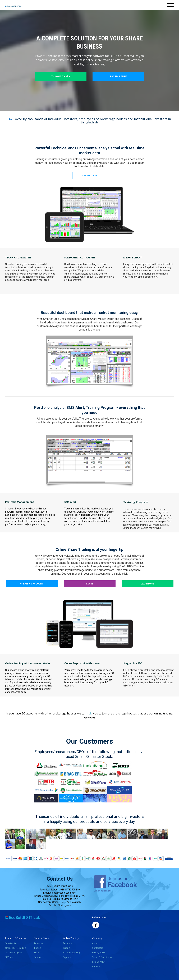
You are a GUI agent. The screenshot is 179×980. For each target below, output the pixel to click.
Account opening (72, 953)
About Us (97, 943)
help (90, 713)
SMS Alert (10, 957)
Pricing (38, 948)
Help (37, 953)
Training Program (14, 953)
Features (38, 943)
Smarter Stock (12, 943)
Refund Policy (99, 962)
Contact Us (98, 948)
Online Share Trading (15, 948)
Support (38, 957)
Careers (96, 966)
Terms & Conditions (102, 957)
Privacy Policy (99, 953)
